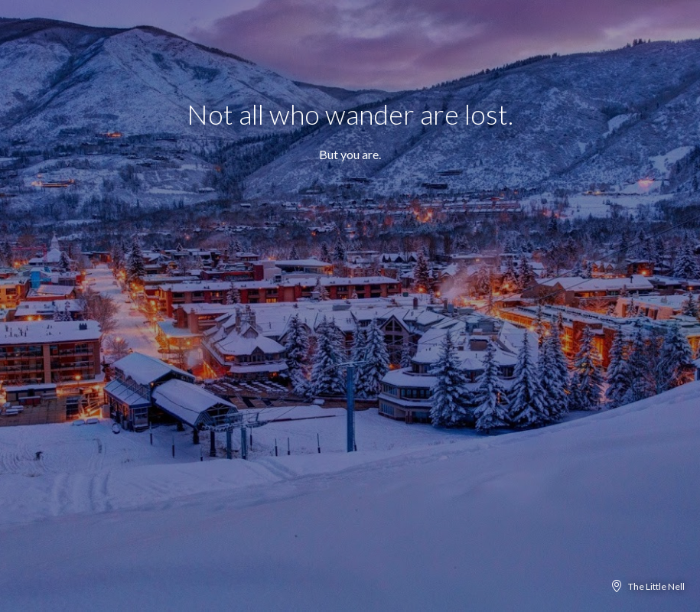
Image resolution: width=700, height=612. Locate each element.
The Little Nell (656, 586)
